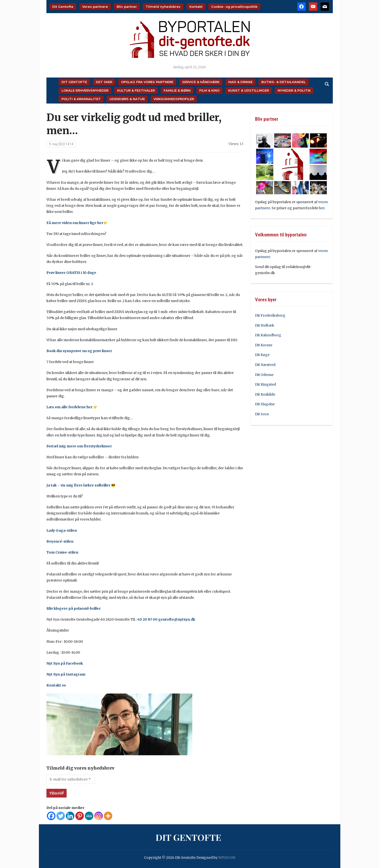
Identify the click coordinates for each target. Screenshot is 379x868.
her (322, 208)
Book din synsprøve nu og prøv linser (79, 351)
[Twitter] (61, 816)
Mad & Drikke (240, 82)
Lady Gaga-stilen (62, 530)
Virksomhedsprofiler (174, 99)
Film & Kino (209, 90)
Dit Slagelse (265, 404)
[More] (108, 816)
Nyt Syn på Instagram (66, 674)
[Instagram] (99, 816)
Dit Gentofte (63, 7)
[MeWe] (89, 816)
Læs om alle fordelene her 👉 (72, 407)
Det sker (104, 82)
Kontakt (196, 7)
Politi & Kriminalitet (81, 99)
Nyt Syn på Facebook (65, 663)
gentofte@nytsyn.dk (177, 619)
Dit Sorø (262, 414)
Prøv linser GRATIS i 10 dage (71, 273)
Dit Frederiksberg (270, 315)
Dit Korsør (264, 345)
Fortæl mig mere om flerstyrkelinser (79, 446)
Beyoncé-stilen (60, 541)
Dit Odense (264, 375)
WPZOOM (227, 858)
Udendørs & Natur (127, 99)
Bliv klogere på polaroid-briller (74, 608)
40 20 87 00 (147, 619)
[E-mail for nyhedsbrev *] (71, 779)
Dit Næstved (265, 365)
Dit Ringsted (265, 384)
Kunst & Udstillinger (249, 90)
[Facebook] (51, 816)
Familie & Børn (177, 90)
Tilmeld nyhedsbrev (163, 7)
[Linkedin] (70, 816)
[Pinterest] (80, 816)
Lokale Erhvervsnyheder (85, 90)
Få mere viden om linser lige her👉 (77, 223)
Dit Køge (262, 355)
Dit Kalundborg (268, 335)
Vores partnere (95, 7)
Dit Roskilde (265, 394)
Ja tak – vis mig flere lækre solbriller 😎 (81, 485)
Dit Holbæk (265, 325)
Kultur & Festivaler (136, 90)
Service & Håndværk (201, 82)
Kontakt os (56, 685)
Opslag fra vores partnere (147, 82)
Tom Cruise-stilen (62, 552)
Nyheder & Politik (294, 90)
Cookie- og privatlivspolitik (234, 7)
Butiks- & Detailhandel (284, 82)
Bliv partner (127, 7)
